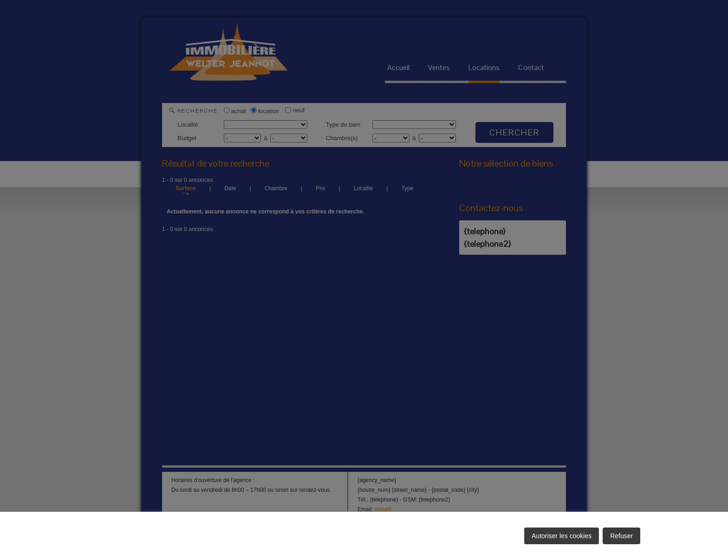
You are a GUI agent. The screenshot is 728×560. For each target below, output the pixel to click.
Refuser (621, 536)
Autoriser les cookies (562, 536)
